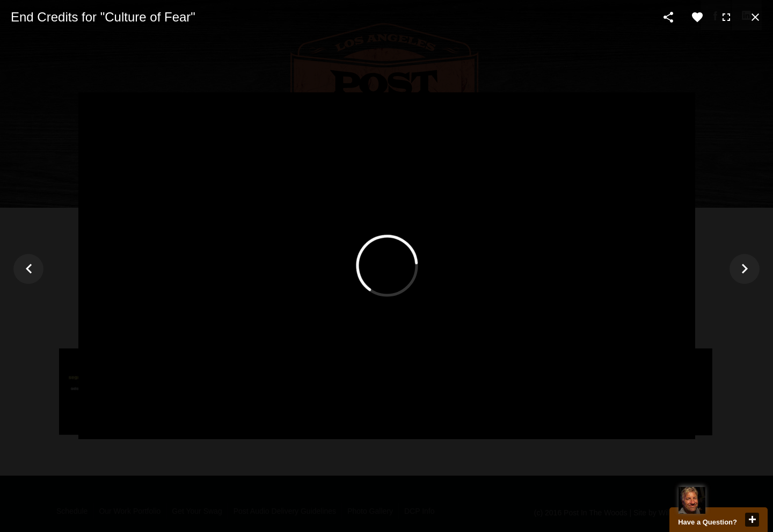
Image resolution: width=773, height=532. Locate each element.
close (752, 520)
